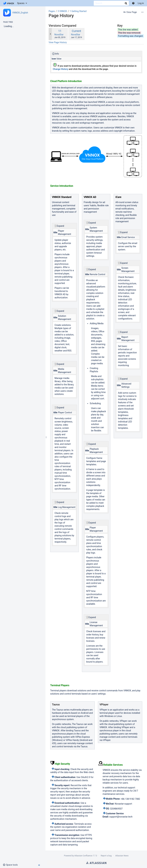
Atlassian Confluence (83, 856)
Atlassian (96, 863)
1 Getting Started (78, 11)
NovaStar (59, 35)
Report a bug (106, 856)
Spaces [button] (21, 3)
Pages (52, 11)
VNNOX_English (20, 13)
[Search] (111, 3)
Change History (60, 69)
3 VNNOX (62, 11)
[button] (12, 865)
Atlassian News (122, 856)
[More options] (142, 12)
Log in (141, 3)
